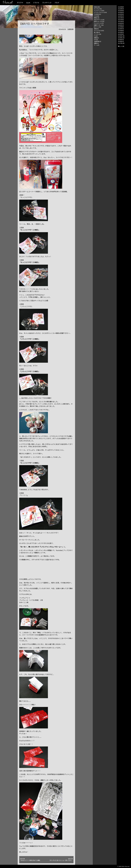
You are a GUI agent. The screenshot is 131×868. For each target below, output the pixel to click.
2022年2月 (121, 14)
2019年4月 (121, 34)
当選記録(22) (98, 41)
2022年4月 (121, 11)
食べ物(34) (97, 32)
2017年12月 (121, 43)
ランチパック (47, 3)
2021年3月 (121, 21)
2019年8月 (121, 27)
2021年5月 (121, 18)
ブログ (57, 3)
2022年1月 (121, 16)
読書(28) (96, 38)
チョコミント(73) (99, 23)
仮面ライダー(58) (99, 25)
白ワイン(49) (98, 27)
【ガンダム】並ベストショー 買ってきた (61, 860)
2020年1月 (121, 25)
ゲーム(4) (97, 45)
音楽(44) (96, 29)
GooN (28, 3)
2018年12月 (121, 36)
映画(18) (96, 43)
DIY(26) (96, 40)
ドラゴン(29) (98, 34)
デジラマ (20, 3)
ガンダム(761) (98, 9)
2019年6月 (121, 31)
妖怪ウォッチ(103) (99, 21)
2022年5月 (121, 9)
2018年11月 (121, 38)
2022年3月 (121, 12)
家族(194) (97, 18)
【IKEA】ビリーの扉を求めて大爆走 (32, 860)
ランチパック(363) (99, 11)
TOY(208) (97, 16)
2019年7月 (121, 29)
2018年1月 (121, 41)
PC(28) (96, 36)
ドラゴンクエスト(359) (100, 12)
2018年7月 (121, 40)
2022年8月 (121, 7)
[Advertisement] (105, 75)
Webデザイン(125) (99, 20)
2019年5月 (121, 32)
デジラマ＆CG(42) (99, 31)
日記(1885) (97, 7)
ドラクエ (36, 3)
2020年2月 (121, 23)
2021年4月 (121, 20)
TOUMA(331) (97, 14)
